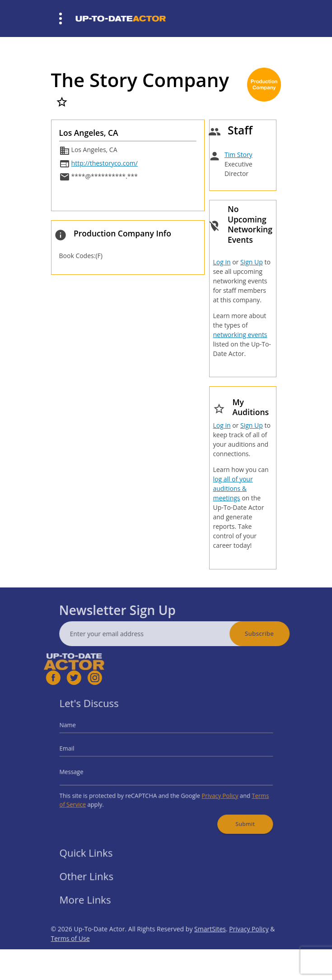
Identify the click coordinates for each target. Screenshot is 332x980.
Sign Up (252, 262)
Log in (222, 262)
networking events (240, 335)
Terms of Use (70, 954)
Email (81, 751)
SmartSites (210, 944)
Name (82, 731)
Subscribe (275, 633)
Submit (233, 815)
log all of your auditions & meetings (233, 488)
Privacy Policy (212, 791)
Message (85, 771)
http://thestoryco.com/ (105, 163)
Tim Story (238, 155)
